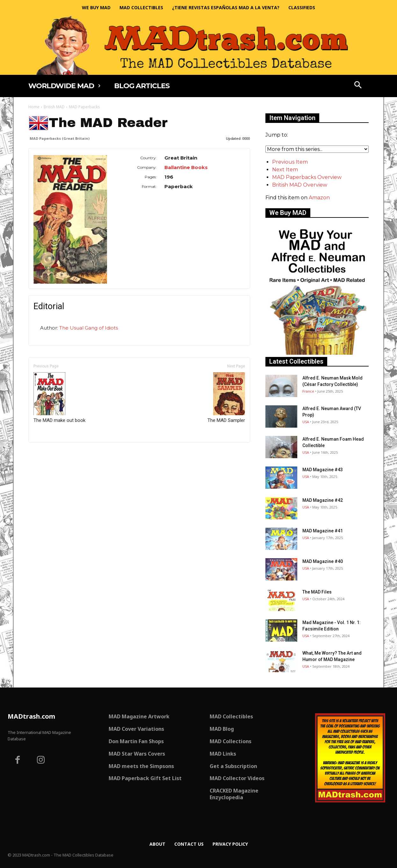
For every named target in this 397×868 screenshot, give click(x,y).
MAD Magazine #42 (323, 500)
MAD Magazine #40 (323, 561)
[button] (358, 86)
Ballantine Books (186, 167)
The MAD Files (317, 592)
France (308, 391)
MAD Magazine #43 (323, 470)
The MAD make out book (59, 398)
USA (306, 422)
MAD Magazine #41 (323, 531)
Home (34, 107)
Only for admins (51, 453)
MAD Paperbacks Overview (307, 177)
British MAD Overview (300, 185)
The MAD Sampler (226, 398)
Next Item (285, 170)
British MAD (54, 107)
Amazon (319, 198)
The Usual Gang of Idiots (89, 328)
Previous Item (290, 162)
